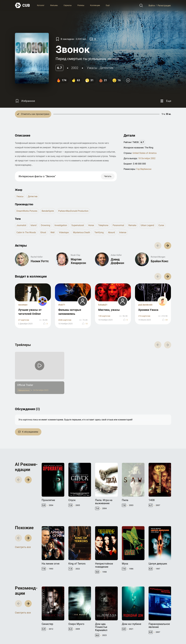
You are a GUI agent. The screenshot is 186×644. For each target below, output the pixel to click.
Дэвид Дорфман (117, 261)
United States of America (145, 153)
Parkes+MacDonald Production (73, 211)
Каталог (41, 5)
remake (132, 225)
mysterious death (82, 232)
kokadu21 (103, 305)
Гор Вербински (144, 169)
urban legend (147, 225)
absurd (111, 232)
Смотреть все (23, 547)
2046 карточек (65, 320)
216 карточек (144, 316)
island (34, 225)
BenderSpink (48, 211)
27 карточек (24, 320)
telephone (103, 225)
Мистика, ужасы (109, 310)
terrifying (99, 232)
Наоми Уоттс (40, 261)
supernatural (78, 225)
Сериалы (68, 5)
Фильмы (54, 5)
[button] (168, 246)
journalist (21, 225)
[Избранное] (25, 101)
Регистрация (164, 5)
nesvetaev (23, 305)
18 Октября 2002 (147, 158)
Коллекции (95, 5)
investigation (61, 225)
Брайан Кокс (160, 261)
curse (161, 225)
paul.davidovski (145, 305)
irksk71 (62, 305)
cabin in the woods (26, 232)
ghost (43, 232)
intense (123, 232)
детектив (106, 68)
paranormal (118, 225)
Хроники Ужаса (148, 310)
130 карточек (104, 316)
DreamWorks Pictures (27, 211)
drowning (46, 225)
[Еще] (165, 101)
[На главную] (22, 5)
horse (91, 225)
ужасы (92, 68)
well (52, 232)
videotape (64, 232)
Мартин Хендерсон (78, 261)
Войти (152, 5)
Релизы (81, 5)
